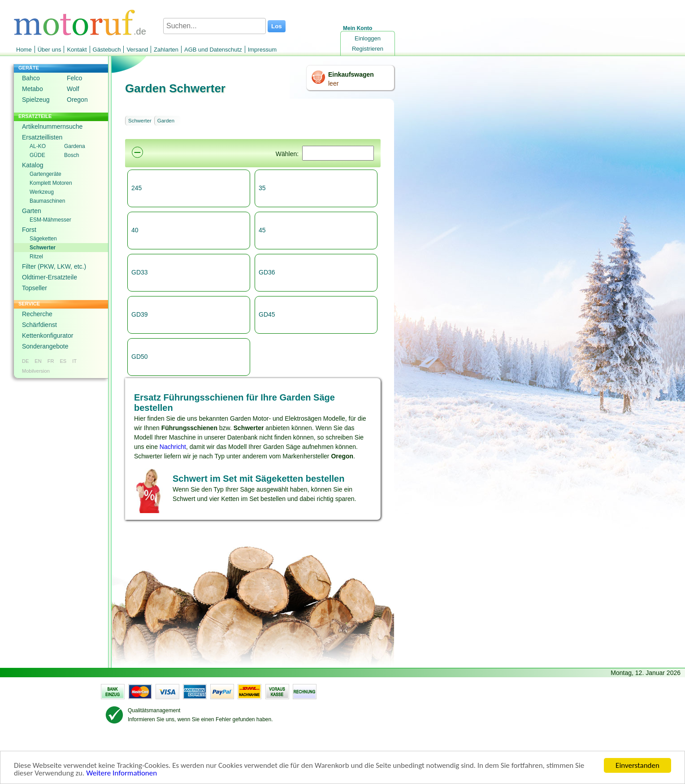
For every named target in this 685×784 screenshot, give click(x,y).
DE (25, 361)
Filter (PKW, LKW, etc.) (54, 266)
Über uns (50, 50)
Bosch (72, 155)
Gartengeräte (46, 174)
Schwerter (43, 248)
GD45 (267, 314)
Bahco (31, 78)
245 (137, 188)
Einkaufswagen (351, 74)
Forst (29, 230)
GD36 (267, 272)
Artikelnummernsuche (52, 126)
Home (24, 50)
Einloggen (368, 38)
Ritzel (36, 257)
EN (38, 361)
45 (262, 230)
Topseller (35, 288)
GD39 (140, 314)
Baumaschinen (47, 201)
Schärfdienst (39, 325)
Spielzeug (36, 100)
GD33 (140, 272)
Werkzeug (42, 192)
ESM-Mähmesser (50, 220)
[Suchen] (338, 153)
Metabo (33, 89)
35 (262, 188)
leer (333, 83)
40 (135, 230)
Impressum (262, 50)
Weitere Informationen (121, 774)
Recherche (37, 314)
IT (74, 361)
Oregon (77, 100)
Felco (74, 78)
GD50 (140, 357)
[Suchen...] (215, 26)
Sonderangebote (45, 346)
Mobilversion (36, 371)
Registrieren (368, 49)
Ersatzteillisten (42, 137)
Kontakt (77, 50)
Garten (32, 211)
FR (51, 361)
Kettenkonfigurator (48, 335)
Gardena (75, 146)
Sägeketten (43, 239)
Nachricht (173, 447)
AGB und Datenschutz (213, 50)
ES (63, 361)
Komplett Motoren (51, 183)
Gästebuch (107, 50)
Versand (137, 50)
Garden (166, 121)
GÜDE (37, 155)
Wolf (73, 89)
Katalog (33, 165)
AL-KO (38, 146)
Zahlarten (166, 50)
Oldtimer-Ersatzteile (50, 277)
